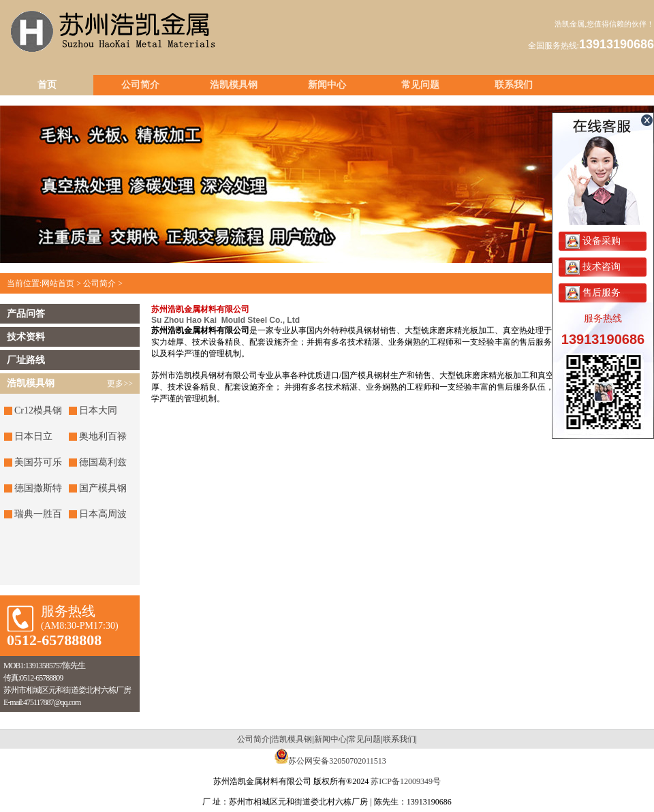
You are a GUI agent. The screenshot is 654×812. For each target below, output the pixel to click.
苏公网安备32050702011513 (337, 761)
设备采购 (593, 241)
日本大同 (98, 410)
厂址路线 (26, 360)
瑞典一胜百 (38, 514)
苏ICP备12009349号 (406, 781)
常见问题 (420, 85)
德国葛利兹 (103, 462)
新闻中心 (327, 85)
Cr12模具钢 (38, 410)
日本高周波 (103, 514)
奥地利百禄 (103, 436)
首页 (47, 85)
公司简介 (140, 85)
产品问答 (26, 314)
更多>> (120, 384)
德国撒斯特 (38, 488)
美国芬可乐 (38, 462)
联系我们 (514, 85)
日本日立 (33, 436)
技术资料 (26, 337)
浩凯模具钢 (234, 85)
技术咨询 (593, 267)
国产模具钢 (103, 488)
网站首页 (58, 283)
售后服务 (593, 293)
